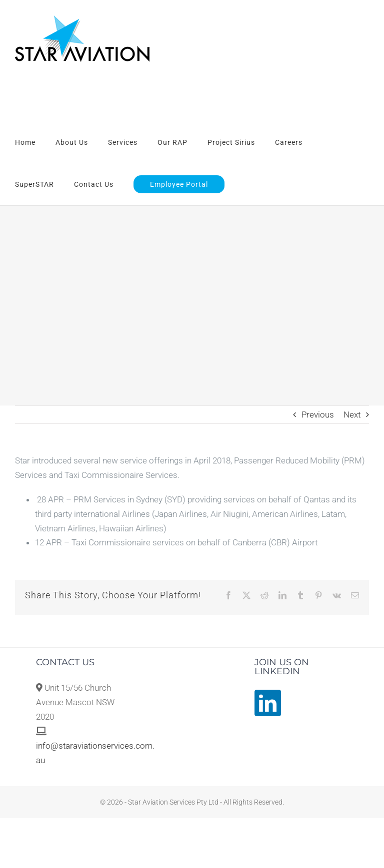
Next (352, 415)
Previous (318, 415)
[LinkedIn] (268, 703)
